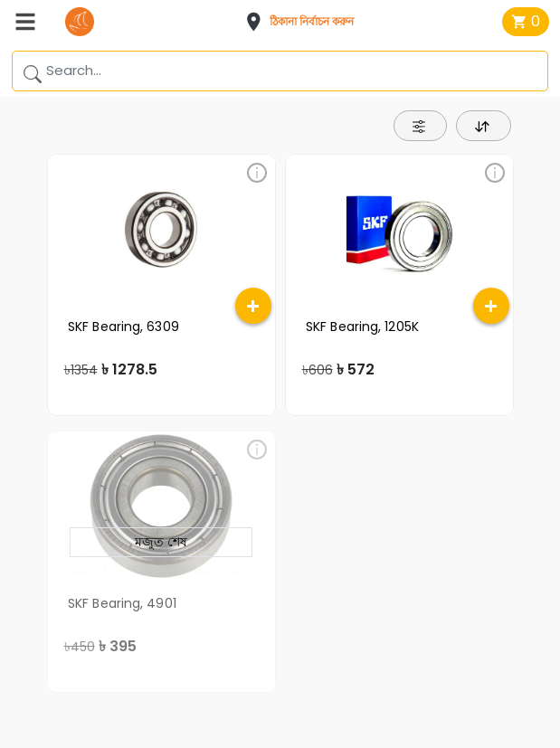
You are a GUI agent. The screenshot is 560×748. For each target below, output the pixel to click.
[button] (305, 22)
